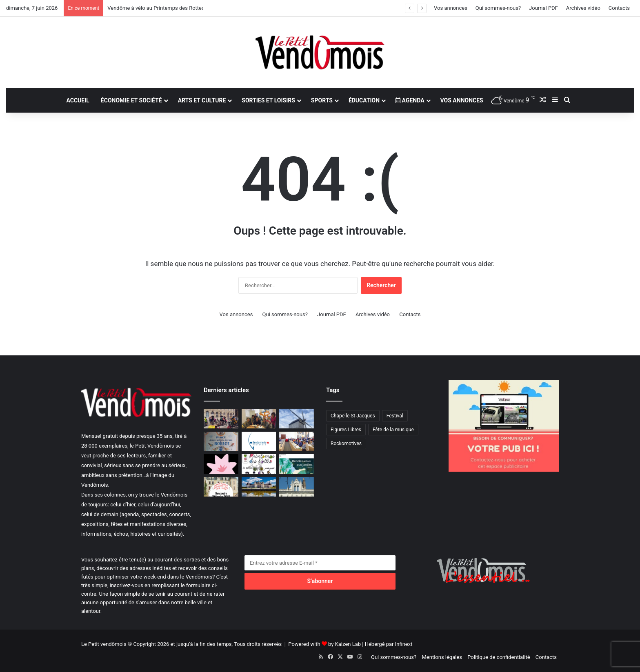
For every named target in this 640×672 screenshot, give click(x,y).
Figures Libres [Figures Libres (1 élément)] (346, 430)
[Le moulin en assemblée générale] (297, 419)
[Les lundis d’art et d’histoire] (297, 487)
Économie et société (131, 100)
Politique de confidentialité (499, 657)
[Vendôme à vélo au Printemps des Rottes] (221, 419)
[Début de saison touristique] (259, 487)
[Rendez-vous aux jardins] (297, 464)
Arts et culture (202, 100)
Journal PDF (543, 8)
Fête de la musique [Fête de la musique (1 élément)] (393, 430)
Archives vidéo (583, 8)
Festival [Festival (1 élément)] (395, 416)
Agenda (410, 100)
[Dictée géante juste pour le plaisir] (259, 419)
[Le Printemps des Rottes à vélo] (259, 464)
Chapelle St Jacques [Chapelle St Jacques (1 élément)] (353, 416)
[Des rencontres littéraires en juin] (221, 487)
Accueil (78, 100)
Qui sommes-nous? (498, 8)
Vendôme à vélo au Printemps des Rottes (156, 8)
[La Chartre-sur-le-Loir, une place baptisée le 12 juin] (221, 441)
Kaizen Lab (348, 644)
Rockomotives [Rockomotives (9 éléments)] (346, 444)
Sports (322, 100)
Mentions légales (442, 657)
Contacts (619, 8)
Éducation (364, 100)
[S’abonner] (320, 581)
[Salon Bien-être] (221, 464)
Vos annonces (451, 8)
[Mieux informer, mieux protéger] (259, 441)
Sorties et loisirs (268, 100)
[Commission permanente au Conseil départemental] (297, 441)
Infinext (404, 644)
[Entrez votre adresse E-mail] (320, 563)
